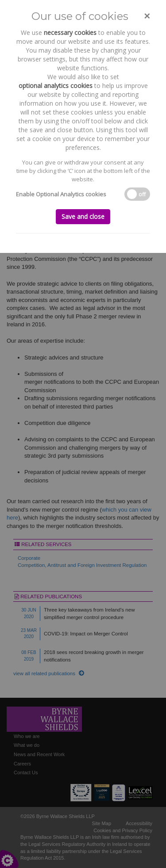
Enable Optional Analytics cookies (61, 194)
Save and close (83, 216)
